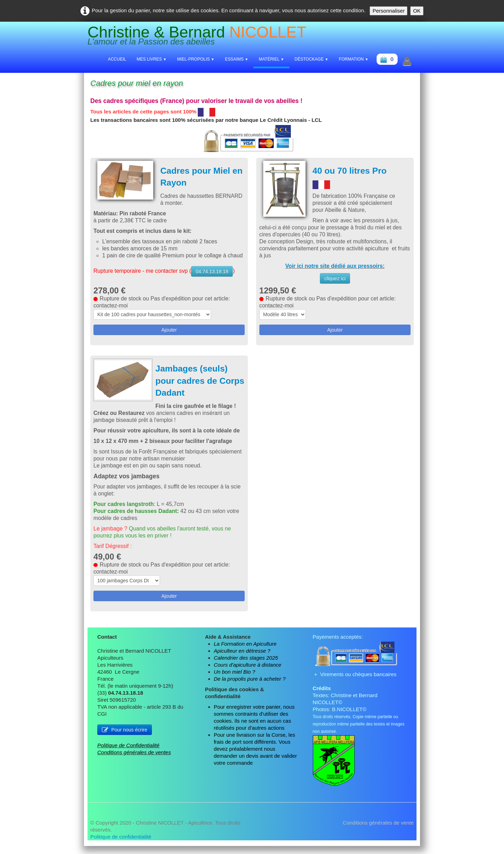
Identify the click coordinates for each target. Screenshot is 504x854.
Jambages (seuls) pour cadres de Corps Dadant (192, 388)
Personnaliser (388, 11)
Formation (354, 59)
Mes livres (151, 59)
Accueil (117, 59)
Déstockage (312, 59)
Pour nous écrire (125, 737)
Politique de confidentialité (121, 845)
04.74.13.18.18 (214, 279)
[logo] (199, 37)
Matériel (271, 59)
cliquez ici (335, 279)
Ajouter (169, 337)
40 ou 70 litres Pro (350, 171)
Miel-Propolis (196, 59)
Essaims (237, 59)
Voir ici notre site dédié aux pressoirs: (335, 266)
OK (417, 11)
